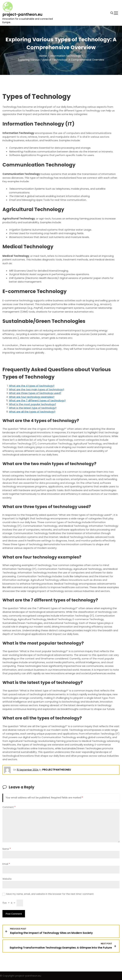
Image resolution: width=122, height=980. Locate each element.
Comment (9, 807)
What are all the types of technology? (32, 412)
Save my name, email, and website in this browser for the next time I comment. (50, 894)
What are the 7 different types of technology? (37, 400)
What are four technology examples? (32, 397)
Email (6, 864)
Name (7, 849)
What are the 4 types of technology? (32, 386)
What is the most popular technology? (33, 404)
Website (7, 879)
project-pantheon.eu (22, 15)
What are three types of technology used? (35, 393)
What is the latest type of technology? (33, 408)
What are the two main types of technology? (37, 389)
